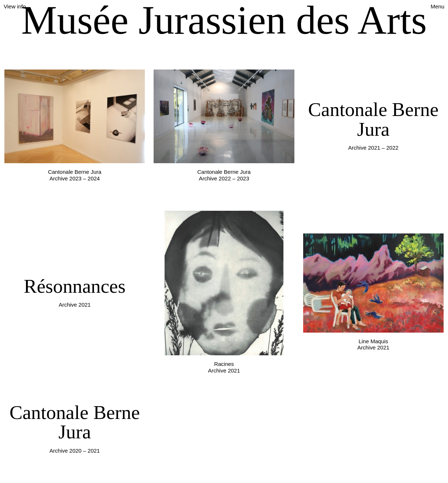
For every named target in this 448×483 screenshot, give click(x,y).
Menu (437, 6)
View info (15, 6)
